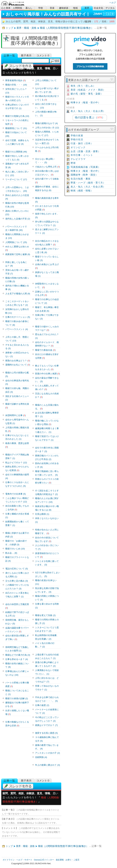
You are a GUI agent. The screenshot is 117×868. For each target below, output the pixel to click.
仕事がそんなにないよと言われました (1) (17, 437)
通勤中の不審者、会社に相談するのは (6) (47, 188)
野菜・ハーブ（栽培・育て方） (88, 183)
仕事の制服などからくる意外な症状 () (17, 724)
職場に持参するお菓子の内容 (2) (17, 535)
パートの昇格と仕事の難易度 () (17, 684)
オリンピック (78, 147)
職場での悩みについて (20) (16, 134)
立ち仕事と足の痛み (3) (17, 581)
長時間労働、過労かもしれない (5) (17, 622)
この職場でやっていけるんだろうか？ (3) (17, 587)
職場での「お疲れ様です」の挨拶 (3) (16, 543)
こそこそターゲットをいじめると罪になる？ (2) (17, 303)
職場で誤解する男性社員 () (17, 406)
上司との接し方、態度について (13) (17, 339)
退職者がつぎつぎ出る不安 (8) (17, 166)
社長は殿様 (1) (42, 514)
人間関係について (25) (16, 242)
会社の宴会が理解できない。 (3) (47, 380)
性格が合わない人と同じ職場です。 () (47, 532)
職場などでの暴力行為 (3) (18, 655)
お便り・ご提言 (72, 860)
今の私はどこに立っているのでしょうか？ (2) (47, 719)
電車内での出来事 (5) (16, 494)
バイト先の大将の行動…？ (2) (45, 645)
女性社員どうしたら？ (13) (16, 91)
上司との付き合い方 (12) (47, 128)
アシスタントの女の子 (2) (47, 753)
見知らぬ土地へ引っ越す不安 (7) (17, 272)
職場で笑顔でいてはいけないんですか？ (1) (47, 438)
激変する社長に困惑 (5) (46, 733)
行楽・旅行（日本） (82, 143)
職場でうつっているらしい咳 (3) (47, 258)
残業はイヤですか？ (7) (46, 725)
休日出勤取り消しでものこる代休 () (17, 508)
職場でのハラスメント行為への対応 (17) (17, 99)
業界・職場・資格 (26, 28)
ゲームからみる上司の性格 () (47, 149)
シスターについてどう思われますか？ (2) (47, 629)
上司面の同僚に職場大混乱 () (17, 429)
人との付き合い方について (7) (47, 547)
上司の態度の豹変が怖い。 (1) (46, 114)
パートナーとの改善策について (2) (47, 711)
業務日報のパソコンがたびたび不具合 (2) (47, 457)
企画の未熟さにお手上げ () (47, 266)
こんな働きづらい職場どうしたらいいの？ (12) (17, 500)
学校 (41, 8)
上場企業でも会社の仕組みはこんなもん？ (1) (47, 656)
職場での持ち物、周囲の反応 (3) (17, 390)
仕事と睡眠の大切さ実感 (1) (17, 516)
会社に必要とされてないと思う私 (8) (47, 251)
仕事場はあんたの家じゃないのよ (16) (17, 673)
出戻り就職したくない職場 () (17, 712)
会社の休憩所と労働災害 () (17, 606)
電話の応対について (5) (17, 569)
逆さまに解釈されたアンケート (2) (47, 231)
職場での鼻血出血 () (45, 350)
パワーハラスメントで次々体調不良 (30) (16, 228)
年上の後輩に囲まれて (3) (47, 765)
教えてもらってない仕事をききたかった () (47, 368)
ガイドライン (9, 860)
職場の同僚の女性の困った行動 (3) (17, 280)
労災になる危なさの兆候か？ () (47, 395)
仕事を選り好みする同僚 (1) (47, 606)
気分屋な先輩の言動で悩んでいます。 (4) (47, 590)
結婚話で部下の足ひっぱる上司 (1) (17, 614)
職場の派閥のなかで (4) (46, 123)
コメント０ (43, 55)
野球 (73, 163)
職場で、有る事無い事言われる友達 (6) (47, 309)
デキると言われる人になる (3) (17, 347)
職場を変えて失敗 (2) (45, 615)
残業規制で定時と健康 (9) (18, 254)
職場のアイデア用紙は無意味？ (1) (17, 456)
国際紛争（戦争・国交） (84, 175)
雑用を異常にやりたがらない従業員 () (17, 468)
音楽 (52, 8)
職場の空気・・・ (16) (16, 85)
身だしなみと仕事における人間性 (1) (17, 575)
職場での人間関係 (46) (16, 152)
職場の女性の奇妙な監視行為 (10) (17, 205)
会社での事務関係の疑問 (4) (17, 476)
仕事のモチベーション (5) (18, 317)
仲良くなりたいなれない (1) (47, 520)
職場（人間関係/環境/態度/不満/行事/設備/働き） (67, 28)
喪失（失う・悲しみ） (83, 86)
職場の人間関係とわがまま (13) (17, 236)
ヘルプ (113, 3)
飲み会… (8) (11, 553)
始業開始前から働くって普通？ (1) (17, 523)
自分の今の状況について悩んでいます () (47, 539)
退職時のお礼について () (18, 365)
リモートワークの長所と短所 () (17, 122)
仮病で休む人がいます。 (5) (47, 216)
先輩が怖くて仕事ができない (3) (47, 317)
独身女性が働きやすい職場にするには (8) (47, 508)
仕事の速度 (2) (42, 705)
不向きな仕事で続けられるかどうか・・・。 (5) (47, 699)
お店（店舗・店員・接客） (86, 151)
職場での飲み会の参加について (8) (17, 323)
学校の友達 (77, 136)
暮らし (29, 8)
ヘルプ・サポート (24, 860)
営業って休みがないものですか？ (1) (47, 688)
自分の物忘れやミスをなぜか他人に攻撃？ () (47, 243)
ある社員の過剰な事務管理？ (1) (47, 415)
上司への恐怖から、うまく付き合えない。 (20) (17, 189)
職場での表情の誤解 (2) (17, 698)
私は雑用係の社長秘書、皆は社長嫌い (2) (47, 637)
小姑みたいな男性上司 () (47, 167)
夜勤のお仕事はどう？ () (18, 361)
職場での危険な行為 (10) (17, 116)
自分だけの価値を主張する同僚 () (47, 356)
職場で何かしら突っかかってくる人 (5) (17, 158)
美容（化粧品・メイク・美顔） (88, 90)
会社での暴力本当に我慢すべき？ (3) (47, 450)
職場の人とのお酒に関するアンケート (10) (47, 500)
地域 (75, 8)
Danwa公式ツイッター (44, 860)
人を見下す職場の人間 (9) (18, 294)
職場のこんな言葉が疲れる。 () (47, 407)
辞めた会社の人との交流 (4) (17, 197)
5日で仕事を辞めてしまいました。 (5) (47, 574)
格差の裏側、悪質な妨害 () (17, 445)
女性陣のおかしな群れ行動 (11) (17, 311)
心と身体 (6, 8)
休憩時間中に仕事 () (15, 415)
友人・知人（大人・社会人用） (88, 111)
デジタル (110, 8)
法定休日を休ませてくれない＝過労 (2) (47, 141)
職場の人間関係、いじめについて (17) (47, 134)
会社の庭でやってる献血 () (47, 181)
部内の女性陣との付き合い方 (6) (47, 465)
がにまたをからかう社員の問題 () (47, 208)
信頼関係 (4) (41, 757)
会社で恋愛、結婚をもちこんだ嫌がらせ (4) (17, 142)
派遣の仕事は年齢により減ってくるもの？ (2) (47, 664)
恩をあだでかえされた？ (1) (47, 336)
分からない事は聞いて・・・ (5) (45, 161)
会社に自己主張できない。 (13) (46, 106)
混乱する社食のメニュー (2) (17, 398)
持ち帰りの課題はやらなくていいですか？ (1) (47, 223)
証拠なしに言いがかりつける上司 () (47, 293)
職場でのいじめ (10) (15, 549)
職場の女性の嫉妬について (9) (17, 665)
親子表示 (26, 55)
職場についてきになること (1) (17, 692)
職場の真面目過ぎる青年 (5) (47, 200)
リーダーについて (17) (16, 179)
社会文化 (98, 8)
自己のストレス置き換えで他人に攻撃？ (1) (17, 595)
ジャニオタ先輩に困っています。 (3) (47, 563)
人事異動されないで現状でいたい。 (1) (47, 672)
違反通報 (60, 860)
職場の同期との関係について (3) (47, 598)
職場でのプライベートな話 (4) (17, 559)
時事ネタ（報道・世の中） (86, 103)
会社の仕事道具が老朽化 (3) (17, 382)
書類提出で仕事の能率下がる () (17, 704)
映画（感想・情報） (82, 191)
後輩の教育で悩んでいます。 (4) (47, 747)
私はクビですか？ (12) (16, 463)
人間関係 (17, 8)
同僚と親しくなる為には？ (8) (16, 264)
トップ (10, 28)
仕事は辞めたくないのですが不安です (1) (17, 106)
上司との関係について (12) (46, 82)
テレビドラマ (78, 159)
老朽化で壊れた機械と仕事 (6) (17, 287)
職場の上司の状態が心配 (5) (17, 374)
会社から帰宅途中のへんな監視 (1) (17, 421)
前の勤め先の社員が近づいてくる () (47, 98)
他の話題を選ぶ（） (90, 117)
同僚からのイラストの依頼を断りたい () (47, 481)
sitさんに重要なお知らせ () (17, 248)
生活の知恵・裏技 (81, 179)
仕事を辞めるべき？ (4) (17, 659)
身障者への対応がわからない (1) (17, 354)
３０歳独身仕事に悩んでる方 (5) (47, 739)
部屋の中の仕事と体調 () (47, 374)
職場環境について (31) (16, 128)
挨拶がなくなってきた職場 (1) (47, 274)
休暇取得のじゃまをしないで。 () (47, 286)
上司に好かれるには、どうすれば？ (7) (47, 680)
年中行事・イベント (82, 155)
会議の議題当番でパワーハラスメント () (17, 630)
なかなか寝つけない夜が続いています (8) (47, 90)
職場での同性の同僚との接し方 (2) (47, 621)
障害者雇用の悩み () (15, 80)
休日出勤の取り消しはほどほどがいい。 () (47, 173)
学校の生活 (77, 139)
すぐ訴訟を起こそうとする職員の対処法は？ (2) (47, 492)
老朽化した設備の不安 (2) (18, 219)
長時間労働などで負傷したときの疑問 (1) (17, 649)
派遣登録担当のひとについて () (47, 555)
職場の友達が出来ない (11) (46, 582)
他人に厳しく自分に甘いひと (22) (17, 173)
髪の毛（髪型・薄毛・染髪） (87, 94)
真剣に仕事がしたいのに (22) (17, 213)
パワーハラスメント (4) (17, 329)
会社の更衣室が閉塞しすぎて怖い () (17, 637)
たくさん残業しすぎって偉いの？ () (47, 387)
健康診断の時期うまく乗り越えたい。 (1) (47, 430)
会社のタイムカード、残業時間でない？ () (47, 344)
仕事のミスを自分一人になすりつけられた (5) (17, 484)
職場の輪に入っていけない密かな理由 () (47, 422)
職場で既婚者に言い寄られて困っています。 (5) (47, 473)
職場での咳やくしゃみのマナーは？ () (47, 328)
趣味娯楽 (64, 8)
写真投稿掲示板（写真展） (86, 167)
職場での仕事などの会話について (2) (47, 301)
